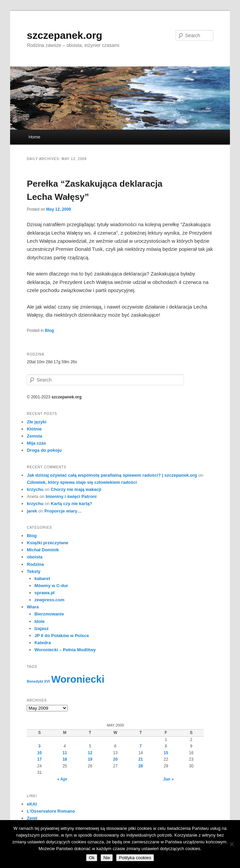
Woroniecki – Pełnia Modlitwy (65, 650)
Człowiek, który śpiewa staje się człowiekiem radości (82, 482)
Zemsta (34, 436)
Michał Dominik (43, 550)
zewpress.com (49, 600)
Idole (39, 621)
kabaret (42, 578)
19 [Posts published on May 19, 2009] (90, 759)
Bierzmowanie (49, 614)
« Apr (62, 779)
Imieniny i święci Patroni (71, 496)
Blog (49, 331)
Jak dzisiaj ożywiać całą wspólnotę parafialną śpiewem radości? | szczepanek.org (112, 475)
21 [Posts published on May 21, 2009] (141, 759)
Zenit (32, 818)
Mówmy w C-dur (51, 586)
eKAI (32, 804)
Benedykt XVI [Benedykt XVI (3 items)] (38, 681)
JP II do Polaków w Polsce (62, 636)
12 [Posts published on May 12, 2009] (90, 753)
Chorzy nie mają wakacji (76, 489)
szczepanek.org (64, 35)
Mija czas (36, 443)
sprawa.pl (45, 593)
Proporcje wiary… (63, 511)
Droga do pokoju (44, 450)
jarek (32, 511)
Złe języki (36, 422)
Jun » (168, 779)
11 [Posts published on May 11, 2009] (65, 753)
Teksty (33, 571)
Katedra (43, 643)
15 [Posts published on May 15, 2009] (166, 753)
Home (35, 137)
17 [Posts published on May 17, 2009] (39, 759)
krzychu (35, 489)
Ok (92, 858)
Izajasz (42, 628)
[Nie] (232, 844)
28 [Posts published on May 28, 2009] (141, 766)
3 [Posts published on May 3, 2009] (40, 746)
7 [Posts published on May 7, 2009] (141, 746)
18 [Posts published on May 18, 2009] (65, 759)
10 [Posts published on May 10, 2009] (39, 753)
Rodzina (35, 564)
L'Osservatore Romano (51, 811)
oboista (34, 557)
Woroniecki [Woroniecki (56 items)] (78, 679)
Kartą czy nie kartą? (71, 504)
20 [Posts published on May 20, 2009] (115, 759)
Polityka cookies (135, 858)
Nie (107, 858)
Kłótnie (34, 429)
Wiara (33, 607)
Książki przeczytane (47, 543)
